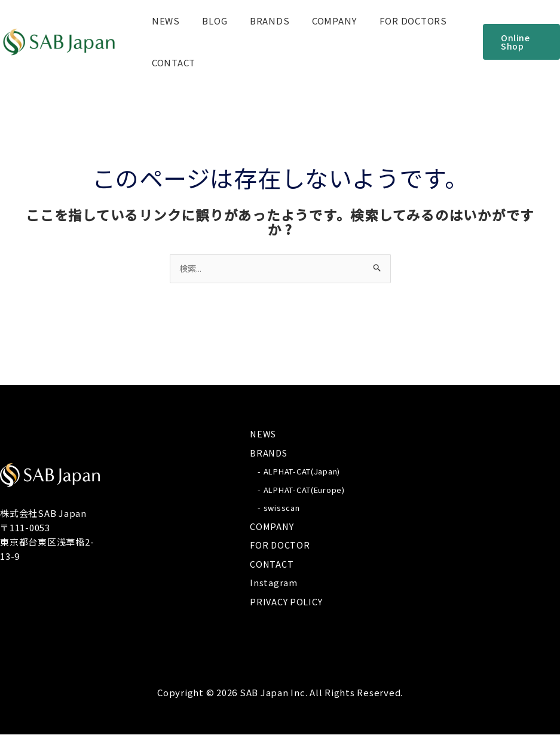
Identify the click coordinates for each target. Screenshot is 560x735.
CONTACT (171, 62)
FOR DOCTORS (393, 21)
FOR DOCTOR (281, 545)
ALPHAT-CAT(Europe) (305, 490)
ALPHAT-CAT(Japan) (302, 472)
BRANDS (258, 21)
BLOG (208, 21)
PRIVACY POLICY (287, 602)
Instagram (274, 583)
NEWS (163, 21)
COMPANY (319, 21)
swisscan (282, 508)
